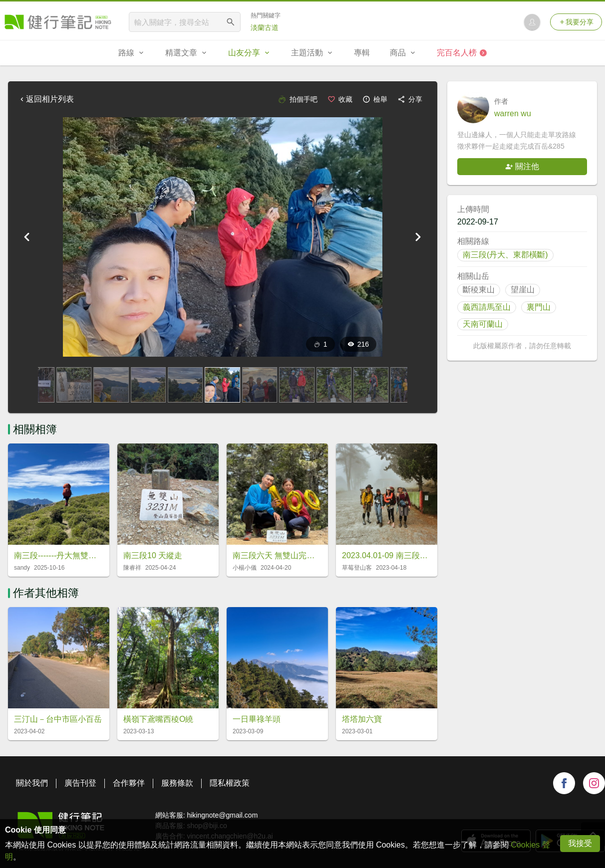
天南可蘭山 (483, 324)
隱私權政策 (230, 783)
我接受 (580, 843)
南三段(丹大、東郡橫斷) (505, 255)
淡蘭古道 (265, 27)
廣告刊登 (80, 783)
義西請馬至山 (487, 307)
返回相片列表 (46, 99)
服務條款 (177, 783)
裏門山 (539, 307)
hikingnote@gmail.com (222, 815)
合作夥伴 (129, 783)
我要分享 (576, 22)
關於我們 (32, 783)
